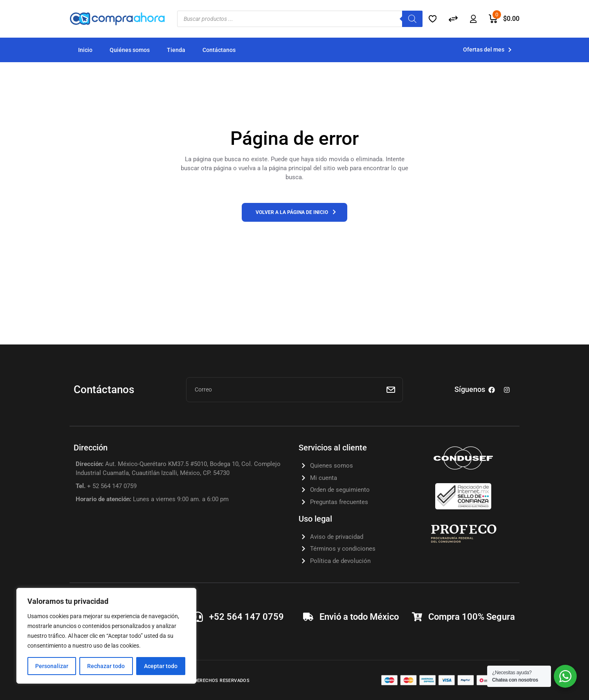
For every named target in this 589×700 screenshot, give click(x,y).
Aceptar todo (161, 666)
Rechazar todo (106, 666)
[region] (106, 636)
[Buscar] (412, 19)
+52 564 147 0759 (246, 617)
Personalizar (52, 666)
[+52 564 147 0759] (198, 617)
